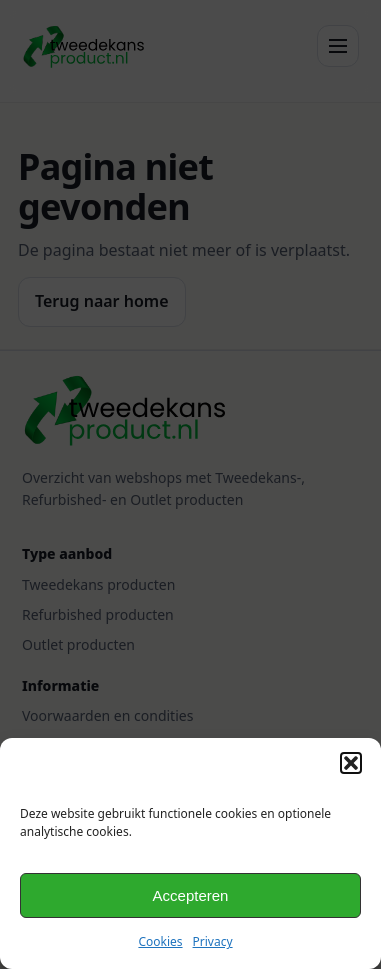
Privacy (213, 941)
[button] (351, 763)
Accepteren (191, 895)
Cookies (160, 941)
